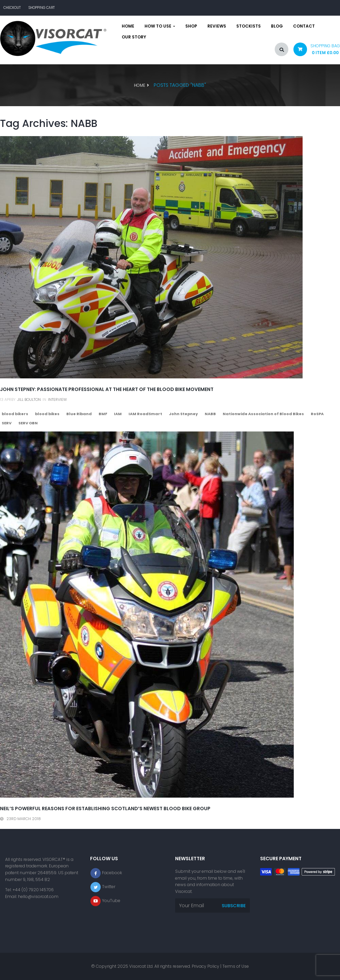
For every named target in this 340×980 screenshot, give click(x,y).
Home (128, 26)
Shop (191, 26)
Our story (134, 37)
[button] (314, 51)
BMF (103, 414)
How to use (160, 26)
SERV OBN (28, 423)
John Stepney (183, 414)
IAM (118, 414)
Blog (277, 26)
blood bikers (15, 414)
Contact (304, 26)
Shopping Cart (42, 8)
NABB (210, 414)
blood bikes (47, 414)
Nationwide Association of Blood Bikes (263, 414)
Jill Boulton (29, 399)
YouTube (111, 901)
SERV (7, 423)
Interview (57, 399)
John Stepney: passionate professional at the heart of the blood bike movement (107, 389)
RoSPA (317, 414)
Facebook (112, 873)
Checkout (12, 8)
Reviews (217, 26)
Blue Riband (79, 414)
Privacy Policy (206, 966)
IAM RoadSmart (145, 414)
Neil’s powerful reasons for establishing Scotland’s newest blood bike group (105, 808)
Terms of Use (236, 966)
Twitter (109, 887)
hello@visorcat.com (38, 896)
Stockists (249, 26)
